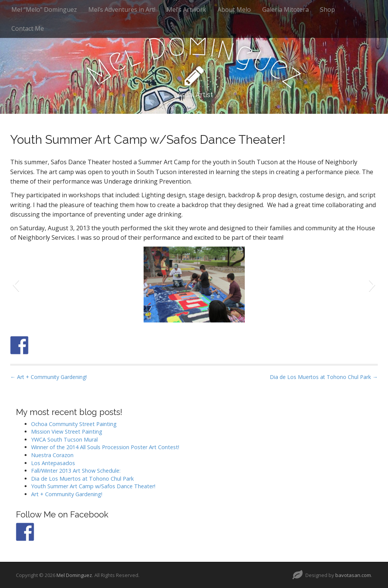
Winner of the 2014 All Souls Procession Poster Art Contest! (105, 447)
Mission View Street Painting (67, 432)
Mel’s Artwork (186, 9)
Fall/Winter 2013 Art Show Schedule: (76, 471)
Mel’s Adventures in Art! (122, 9)
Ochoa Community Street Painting (74, 424)
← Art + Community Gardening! (48, 377)
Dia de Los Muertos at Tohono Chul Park (82, 479)
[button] (16, 285)
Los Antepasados (53, 463)
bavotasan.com (353, 575)
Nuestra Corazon (52, 455)
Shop (328, 9)
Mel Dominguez (74, 575)
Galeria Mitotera (286, 9)
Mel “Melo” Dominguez (44, 9)
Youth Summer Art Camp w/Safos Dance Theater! (93, 486)
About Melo (234, 9)
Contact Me (28, 28)
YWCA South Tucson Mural (64, 439)
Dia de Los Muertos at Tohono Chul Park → (324, 377)
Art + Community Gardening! (67, 494)
